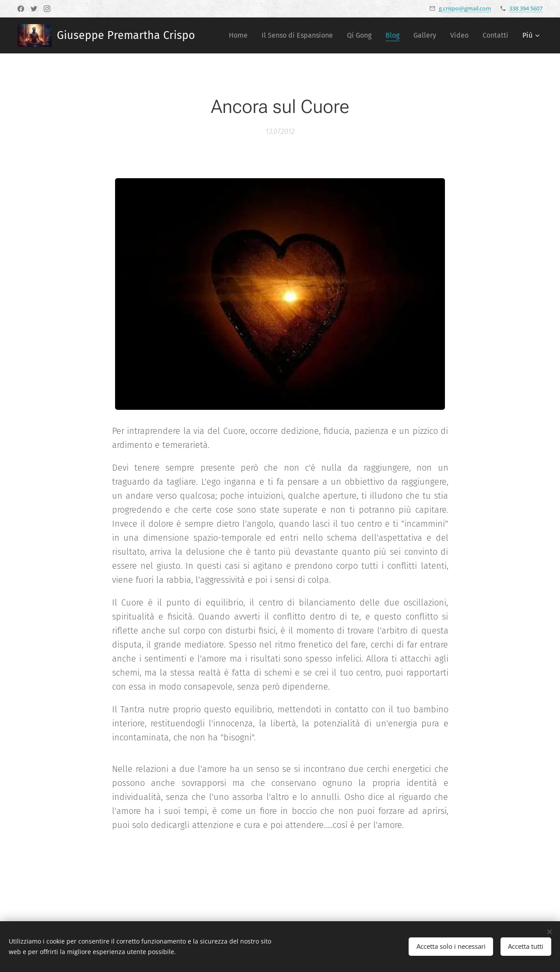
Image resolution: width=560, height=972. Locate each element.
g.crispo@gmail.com (465, 8)
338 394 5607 (526, 8)
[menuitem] (241, 35)
